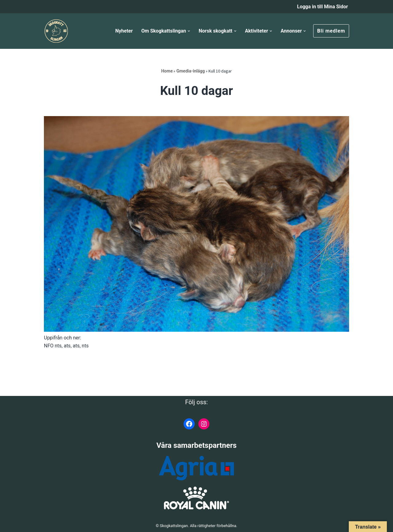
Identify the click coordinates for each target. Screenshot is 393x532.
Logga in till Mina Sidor (322, 7)
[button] (189, 31)
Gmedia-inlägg (191, 71)
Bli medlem (331, 31)
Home (167, 71)
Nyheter (124, 31)
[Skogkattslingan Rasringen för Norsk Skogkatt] (56, 31)
